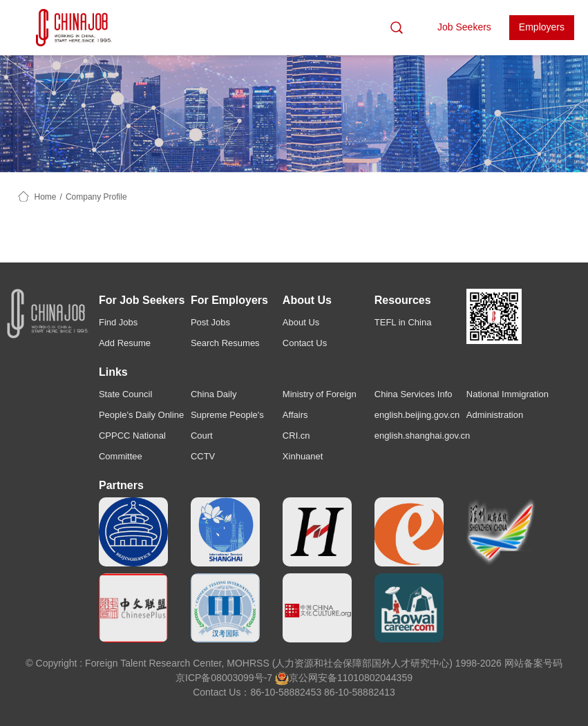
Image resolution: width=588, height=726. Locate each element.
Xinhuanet (303, 456)
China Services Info (414, 394)
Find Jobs (118, 322)
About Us (301, 322)
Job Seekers (464, 27)
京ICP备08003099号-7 (224, 678)
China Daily (214, 394)
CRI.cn (296, 436)
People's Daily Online (141, 415)
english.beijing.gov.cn (417, 415)
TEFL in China (403, 322)
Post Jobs (210, 322)
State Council (125, 394)
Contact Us (305, 343)
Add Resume (125, 343)
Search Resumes (225, 343)
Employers (542, 27)
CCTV (203, 456)
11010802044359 (375, 678)
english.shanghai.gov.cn (423, 436)
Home (46, 197)
